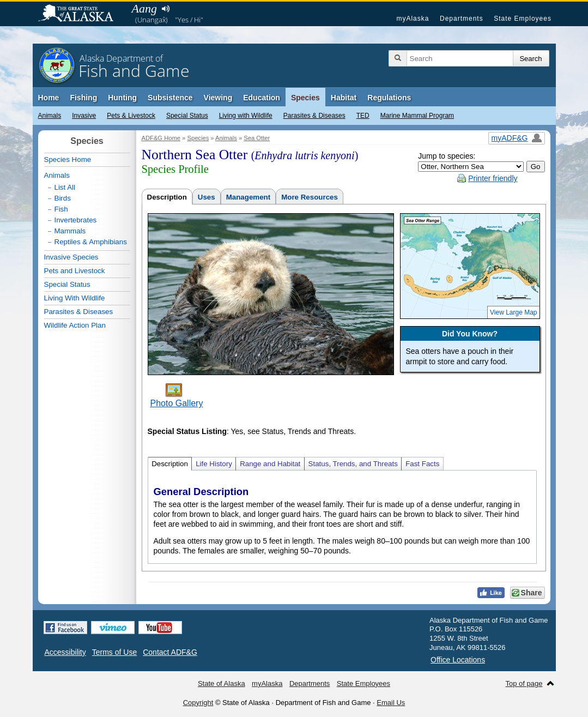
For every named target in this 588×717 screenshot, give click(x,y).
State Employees (523, 19)
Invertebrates (76, 220)
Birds (63, 198)
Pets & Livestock (131, 116)
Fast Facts (422, 464)
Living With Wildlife (75, 298)
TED (363, 116)
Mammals (70, 231)
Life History (214, 464)
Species (305, 98)
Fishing (83, 98)
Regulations (389, 98)
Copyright (198, 703)
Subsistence (170, 98)
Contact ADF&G (170, 652)
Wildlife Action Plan (75, 325)
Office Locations (458, 660)
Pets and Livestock (75, 271)
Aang (144, 8)
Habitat (344, 98)
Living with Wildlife (246, 116)
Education (262, 98)
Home (49, 98)
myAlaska (413, 19)
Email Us (391, 703)
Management (248, 197)
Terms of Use (114, 652)
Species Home (68, 159)
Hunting (122, 98)
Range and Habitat (270, 464)
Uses (207, 197)
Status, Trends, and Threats (353, 464)
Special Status (187, 116)
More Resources (310, 197)
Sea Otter (257, 138)
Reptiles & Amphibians (91, 242)
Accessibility (65, 652)
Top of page (524, 683)
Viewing (218, 98)
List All (65, 187)
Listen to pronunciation (166, 9)
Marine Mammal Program (417, 116)
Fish (61, 209)
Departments (462, 19)
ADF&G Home (161, 138)
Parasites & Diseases (314, 116)
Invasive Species (71, 257)
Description (167, 197)
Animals (50, 116)
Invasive (84, 116)
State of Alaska (81, 14)
